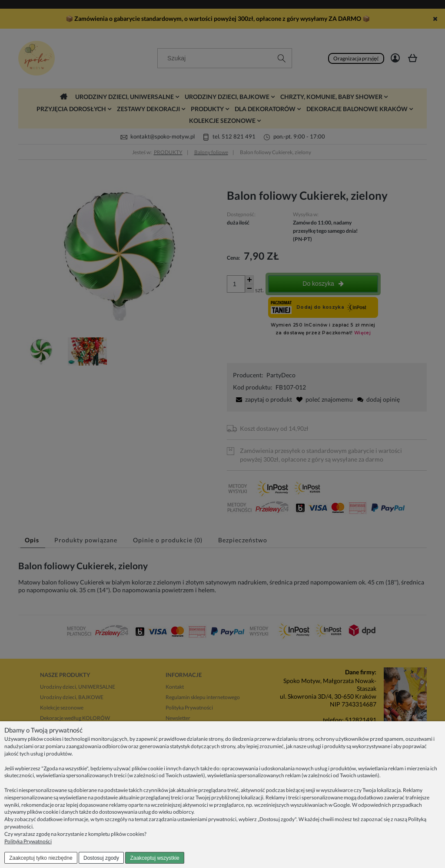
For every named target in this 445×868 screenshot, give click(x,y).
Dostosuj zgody (101, 858)
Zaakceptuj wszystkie (154, 858)
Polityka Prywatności (28, 841)
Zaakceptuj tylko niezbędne (41, 858)
